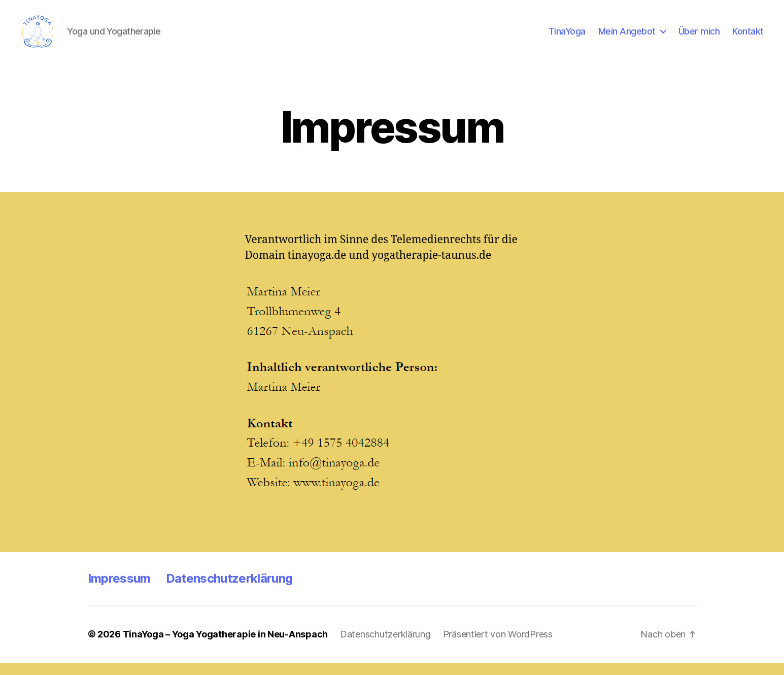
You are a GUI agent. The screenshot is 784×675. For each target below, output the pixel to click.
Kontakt (748, 37)
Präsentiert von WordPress (498, 646)
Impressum (119, 590)
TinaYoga (567, 37)
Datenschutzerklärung (229, 590)
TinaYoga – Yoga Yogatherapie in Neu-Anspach (225, 646)
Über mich (699, 37)
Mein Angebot (627, 37)
